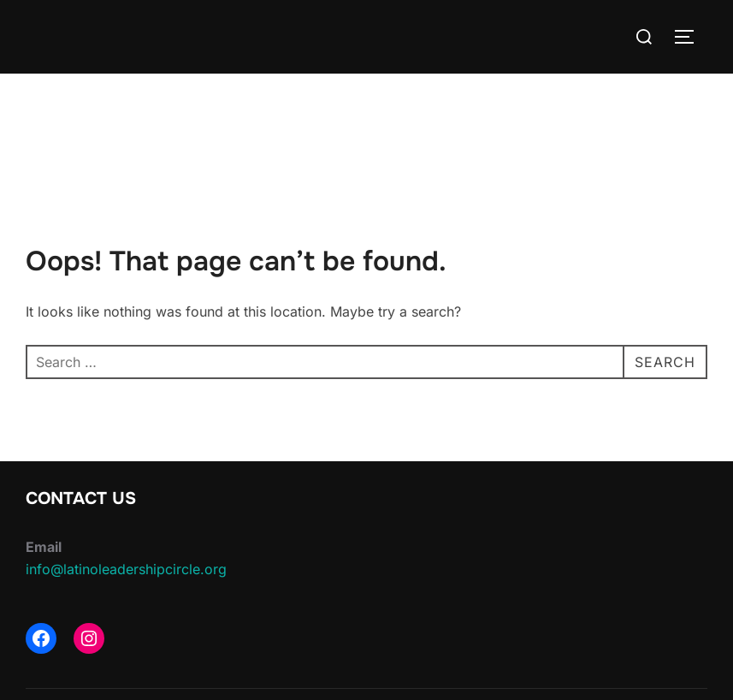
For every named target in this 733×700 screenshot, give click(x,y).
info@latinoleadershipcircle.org (126, 569)
